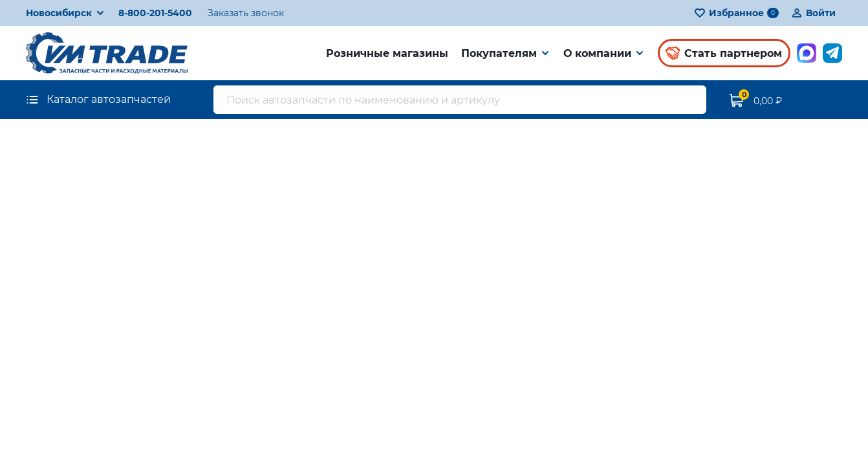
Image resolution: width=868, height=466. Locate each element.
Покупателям (499, 53)
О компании (597, 53)
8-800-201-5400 (155, 13)
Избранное (736, 13)
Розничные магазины (387, 53)
